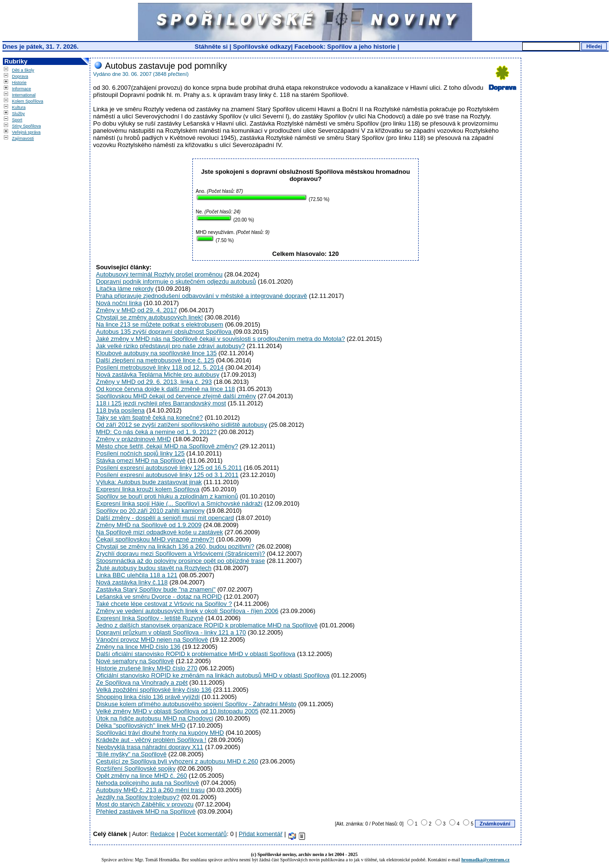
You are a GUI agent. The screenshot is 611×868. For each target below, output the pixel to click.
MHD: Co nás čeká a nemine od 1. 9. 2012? (156, 432)
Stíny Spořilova (26, 126)
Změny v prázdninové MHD (134, 439)
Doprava (20, 76)
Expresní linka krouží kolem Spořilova (148, 489)
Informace (21, 89)
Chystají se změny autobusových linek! (149, 317)
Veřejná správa (26, 132)
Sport (17, 120)
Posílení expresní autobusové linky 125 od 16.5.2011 (169, 468)
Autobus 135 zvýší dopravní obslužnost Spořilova (165, 332)
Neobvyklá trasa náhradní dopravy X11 (150, 747)
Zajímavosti (23, 138)
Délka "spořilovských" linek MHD (141, 725)
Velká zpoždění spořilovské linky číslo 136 (154, 690)
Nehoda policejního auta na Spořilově (147, 783)
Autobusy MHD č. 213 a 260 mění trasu (150, 790)
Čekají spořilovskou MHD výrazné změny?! (155, 539)
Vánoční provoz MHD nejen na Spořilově (152, 640)
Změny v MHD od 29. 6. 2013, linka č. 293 (154, 382)
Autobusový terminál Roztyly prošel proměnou (159, 274)
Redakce (163, 834)
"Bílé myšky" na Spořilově (131, 754)
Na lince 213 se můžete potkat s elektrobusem (160, 324)
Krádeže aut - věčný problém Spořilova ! (151, 740)
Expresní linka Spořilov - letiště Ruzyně (150, 618)
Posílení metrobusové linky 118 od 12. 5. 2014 (160, 367)
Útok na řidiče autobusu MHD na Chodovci (155, 718)
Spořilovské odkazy (262, 47)
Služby (18, 114)
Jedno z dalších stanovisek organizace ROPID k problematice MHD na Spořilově (207, 625)
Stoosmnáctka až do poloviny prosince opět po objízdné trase (180, 561)
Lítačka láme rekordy (125, 289)
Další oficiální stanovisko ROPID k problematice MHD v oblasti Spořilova (196, 654)
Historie (19, 83)
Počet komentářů (203, 834)
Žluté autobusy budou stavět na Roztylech (154, 568)
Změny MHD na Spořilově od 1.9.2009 (149, 525)
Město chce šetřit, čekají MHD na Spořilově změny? (167, 446)
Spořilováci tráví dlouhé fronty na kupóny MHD (160, 733)
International (24, 95)
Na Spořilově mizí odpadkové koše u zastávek (159, 532)
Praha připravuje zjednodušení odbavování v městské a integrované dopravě (201, 296)
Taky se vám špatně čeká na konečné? (149, 418)
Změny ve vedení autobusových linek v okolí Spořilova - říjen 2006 (187, 611)
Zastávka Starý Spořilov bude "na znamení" (156, 589)
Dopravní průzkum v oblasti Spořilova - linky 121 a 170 (171, 632)
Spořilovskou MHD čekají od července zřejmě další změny (176, 396)
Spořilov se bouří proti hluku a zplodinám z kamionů (167, 496)
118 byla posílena (120, 410)
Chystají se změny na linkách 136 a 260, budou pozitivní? (175, 546)
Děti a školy (23, 70)
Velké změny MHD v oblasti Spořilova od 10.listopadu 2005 (177, 711)
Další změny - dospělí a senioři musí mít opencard (165, 518)
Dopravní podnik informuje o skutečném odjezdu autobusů (176, 281)
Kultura (19, 107)
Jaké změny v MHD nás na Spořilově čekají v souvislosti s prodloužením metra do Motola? (221, 339)
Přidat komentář (261, 834)
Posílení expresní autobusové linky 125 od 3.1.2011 (167, 475)
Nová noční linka (119, 303)
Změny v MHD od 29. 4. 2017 (137, 310)
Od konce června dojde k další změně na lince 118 (165, 389)
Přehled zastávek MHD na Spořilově (146, 811)
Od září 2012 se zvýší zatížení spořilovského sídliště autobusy (181, 425)
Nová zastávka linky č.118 (132, 582)
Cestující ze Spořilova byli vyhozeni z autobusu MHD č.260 (177, 761)
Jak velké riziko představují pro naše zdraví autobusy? (170, 346)
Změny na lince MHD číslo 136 (138, 647)
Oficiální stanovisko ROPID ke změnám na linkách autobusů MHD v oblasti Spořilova (213, 675)
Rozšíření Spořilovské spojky (136, 768)
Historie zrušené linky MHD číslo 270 (147, 668)
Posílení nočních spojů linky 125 (140, 453)
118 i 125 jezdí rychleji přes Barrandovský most (161, 403)
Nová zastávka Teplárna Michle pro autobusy (158, 375)
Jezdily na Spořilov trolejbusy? (138, 797)
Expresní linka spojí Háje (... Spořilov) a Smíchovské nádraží (179, 503)
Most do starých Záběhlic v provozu (145, 804)
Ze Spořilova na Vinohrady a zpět (142, 683)
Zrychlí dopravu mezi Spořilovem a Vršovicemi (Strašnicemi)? (180, 554)
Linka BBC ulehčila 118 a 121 (137, 575)
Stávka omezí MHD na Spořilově (141, 460)
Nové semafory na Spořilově (135, 661)
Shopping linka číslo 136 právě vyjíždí (148, 697)
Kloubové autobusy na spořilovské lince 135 (156, 353)
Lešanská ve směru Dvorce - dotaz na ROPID (159, 597)
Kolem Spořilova (28, 101)
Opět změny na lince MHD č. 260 (142, 776)
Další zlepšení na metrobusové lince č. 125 (155, 360)
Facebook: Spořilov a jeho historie (345, 47)
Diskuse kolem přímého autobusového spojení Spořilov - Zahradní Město (196, 704)
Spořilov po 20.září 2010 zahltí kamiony (150, 511)
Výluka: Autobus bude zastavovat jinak (149, 482)
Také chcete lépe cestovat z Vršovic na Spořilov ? (164, 604)
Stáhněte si (212, 47)
